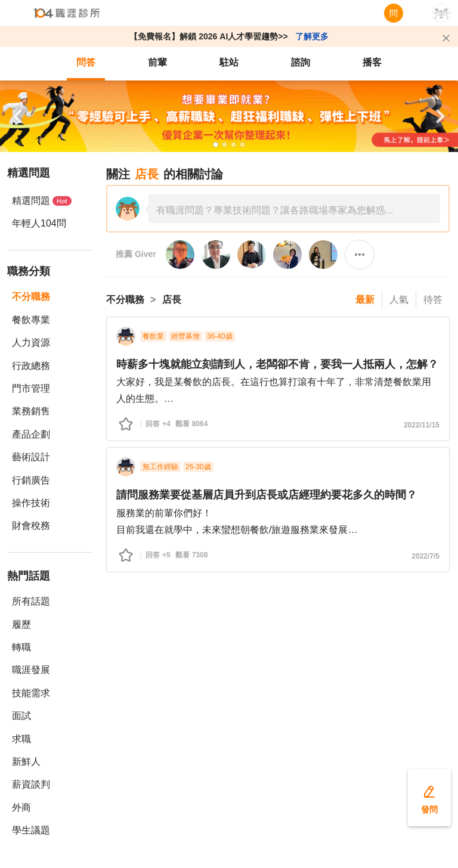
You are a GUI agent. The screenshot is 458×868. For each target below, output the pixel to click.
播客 (372, 62)
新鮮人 (26, 762)
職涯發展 (31, 670)
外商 (21, 807)
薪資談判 (31, 784)
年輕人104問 (39, 223)
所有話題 (31, 601)
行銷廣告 (31, 480)
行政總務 (31, 366)
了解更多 (312, 36)
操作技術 (31, 503)
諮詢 (301, 62)
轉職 (21, 647)
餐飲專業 (31, 320)
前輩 (157, 62)
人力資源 (31, 342)
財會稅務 (31, 526)
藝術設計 (31, 457)
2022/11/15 (422, 425)
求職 (21, 739)
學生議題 (31, 830)
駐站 (229, 62)
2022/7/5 (425, 556)
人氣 (399, 300)
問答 (86, 62)
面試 (21, 716)
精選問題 (42, 201)
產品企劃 (31, 434)
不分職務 (31, 297)
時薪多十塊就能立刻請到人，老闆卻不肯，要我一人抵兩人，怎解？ (277, 364)
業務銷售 (31, 411)
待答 (433, 300)
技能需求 (31, 693)
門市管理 (31, 388)
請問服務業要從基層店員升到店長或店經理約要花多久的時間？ (267, 495)
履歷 (21, 624)
